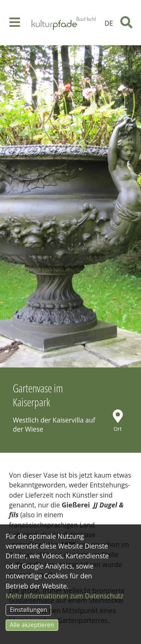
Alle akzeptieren (32, 625)
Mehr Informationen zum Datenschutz (64, 596)
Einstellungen (28, 610)
